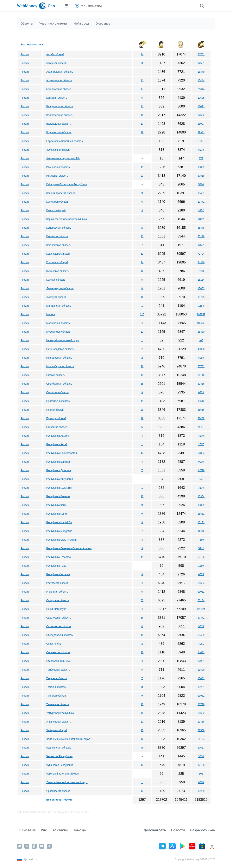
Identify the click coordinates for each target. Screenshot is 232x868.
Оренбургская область (59, 384)
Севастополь (54, 644)
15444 (201, 80)
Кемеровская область (59, 228)
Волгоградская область (60, 115)
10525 (201, 98)
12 (142, 271)
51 (142, 254)
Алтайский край (55, 54)
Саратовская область (59, 618)
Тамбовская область (58, 670)
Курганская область (58, 271)
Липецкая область (57, 297)
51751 (201, 54)
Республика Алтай (57, 444)
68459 (201, 635)
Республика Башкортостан (62, 453)
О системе (25, 831)
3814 (201, 756)
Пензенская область (58, 401)
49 (142, 635)
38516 (201, 410)
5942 (201, 548)
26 (142, 366)
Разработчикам (203, 831)
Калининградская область (61, 193)
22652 (201, 713)
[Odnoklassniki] (34, 846)
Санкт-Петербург (56, 609)
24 (142, 54)
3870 (201, 436)
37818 (201, 176)
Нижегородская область (60, 349)
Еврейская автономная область (64, 141)
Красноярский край (57, 262)
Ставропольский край (59, 661)
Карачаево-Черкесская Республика (67, 219)
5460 (201, 184)
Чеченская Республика (59, 756)
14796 (201, 470)
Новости (180, 831)
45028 (201, 349)
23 (142, 176)
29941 (201, 132)
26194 (201, 739)
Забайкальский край (58, 150)
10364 (201, 496)
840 (201, 479)
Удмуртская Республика (60, 713)
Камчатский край (56, 210)
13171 (201, 522)
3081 (201, 644)
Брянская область (57, 98)
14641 (201, 652)
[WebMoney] (32, 6)
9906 (201, 462)
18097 (201, 124)
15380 (201, 332)
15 (142, 384)
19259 (201, 791)
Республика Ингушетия (60, 479)
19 (142, 132)
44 (142, 453)
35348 (201, 228)
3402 (201, 219)
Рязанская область (57, 592)
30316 (201, 384)
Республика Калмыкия (59, 488)
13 (142, 124)
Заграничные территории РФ (63, 158)
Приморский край (56, 418)
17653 (201, 288)
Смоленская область (58, 652)
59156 (201, 557)
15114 (201, 280)
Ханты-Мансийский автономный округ (68, 739)
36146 (201, 375)
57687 (201, 748)
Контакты (54, 831)
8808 (201, 782)
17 (142, 89)
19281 (201, 687)
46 (142, 748)
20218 (201, 236)
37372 (201, 618)
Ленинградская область (60, 288)
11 (142, 80)
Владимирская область (60, 106)
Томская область (56, 687)
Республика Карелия (58, 496)
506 (201, 774)
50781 (201, 366)
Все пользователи (32, 45)
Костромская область (59, 245)
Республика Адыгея (58, 436)
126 (142, 314)
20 (142, 661)
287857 (201, 314)
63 (142, 323)
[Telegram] (49, 846)
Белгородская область (59, 89)
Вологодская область (58, 124)
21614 (201, 89)
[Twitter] (27, 846)
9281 (201, 427)
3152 (201, 210)
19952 (201, 696)
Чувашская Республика (60, 765)
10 (142, 297)
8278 (201, 150)
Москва (51, 314)
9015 (201, 626)
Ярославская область (59, 791)
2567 (201, 444)
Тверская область (57, 678)
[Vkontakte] (19, 846)
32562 (201, 115)
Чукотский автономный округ (63, 774)
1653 (201, 306)
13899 (201, 167)
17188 (201, 765)
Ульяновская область (59, 722)
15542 (201, 401)
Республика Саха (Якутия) (61, 540)
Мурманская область (58, 332)
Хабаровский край (57, 730)
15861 (201, 514)
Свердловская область (59, 635)
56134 (201, 600)
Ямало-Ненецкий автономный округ (67, 782)
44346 (201, 262)
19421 (201, 193)
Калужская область (57, 202)
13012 (201, 592)
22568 (201, 730)
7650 (201, 540)
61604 (201, 583)
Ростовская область (58, 583)
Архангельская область (60, 72)
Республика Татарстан (59, 557)
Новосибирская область (60, 366)
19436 (201, 722)
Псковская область (57, 427)
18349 (201, 72)
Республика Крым (57, 514)
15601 (201, 678)
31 (142, 349)
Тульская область (56, 696)
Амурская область (57, 63)
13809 (201, 505)
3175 (201, 488)
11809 (201, 670)
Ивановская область (58, 167)
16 (142, 618)
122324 (201, 609)
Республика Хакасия (58, 574)
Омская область (56, 375)
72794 (201, 254)
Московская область (58, 323)
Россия (25, 54)
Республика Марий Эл (59, 522)
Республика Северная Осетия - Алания (69, 548)
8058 (201, 358)
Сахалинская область (59, 626)
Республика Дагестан (59, 470)
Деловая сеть (159, 831)
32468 (201, 418)
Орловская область (57, 392)
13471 (201, 202)
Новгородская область (59, 358)
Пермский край (55, 410)
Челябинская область (59, 748)
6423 (201, 392)
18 (142, 115)
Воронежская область (59, 132)
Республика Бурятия (58, 462)
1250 (201, 566)
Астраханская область (59, 80)
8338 (201, 531)
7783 (201, 271)
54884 (201, 453)
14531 (201, 63)
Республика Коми (56, 505)
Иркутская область (57, 176)
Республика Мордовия (59, 531)
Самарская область (58, 600)
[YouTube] (42, 846)
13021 (201, 106)
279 (201, 158)
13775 (201, 297)
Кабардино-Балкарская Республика (67, 184)
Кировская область (57, 236)
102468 (201, 323)
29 (142, 410)
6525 (201, 574)
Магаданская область (59, 306)
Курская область (56, 280)
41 (142, 557)
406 (201, 340)
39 (142, 583)
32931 (201, 661)
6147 (201, 245)
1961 (201, 141)
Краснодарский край (58, 254)
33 (142, 600)
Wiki (40, 831)
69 (142, 609)
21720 (201, 704)
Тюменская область (58, 704)
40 (142, 228)
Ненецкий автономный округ (63, 340)
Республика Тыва (56, 566)
